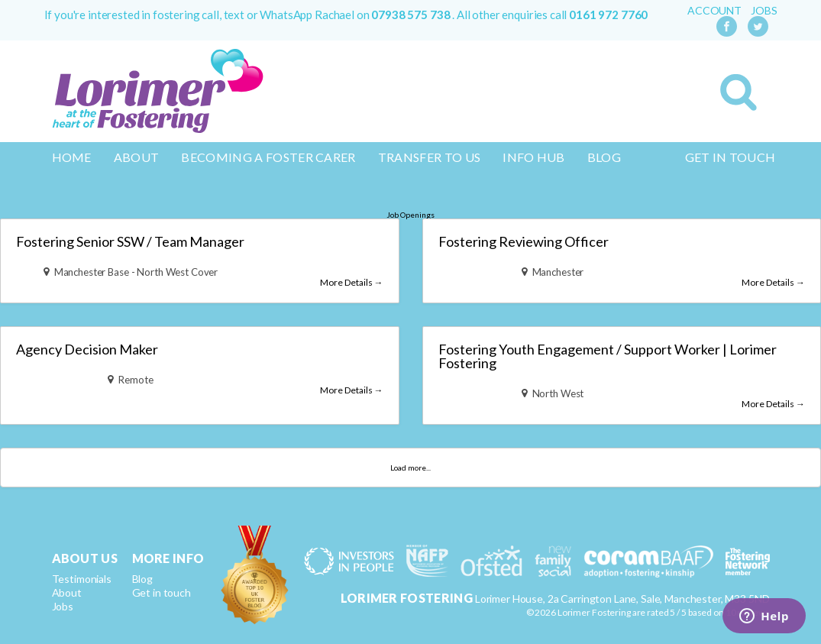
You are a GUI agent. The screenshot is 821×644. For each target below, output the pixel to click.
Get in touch (730, 157)
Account (714, 11)
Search (739, 92)
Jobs (764, 11)
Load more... (410, 468)
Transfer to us (429, 157)
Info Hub (534, 157)
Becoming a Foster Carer (268, 157)
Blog (604, 157)
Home (72, 157)
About (137, 157)
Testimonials (82, 579)
